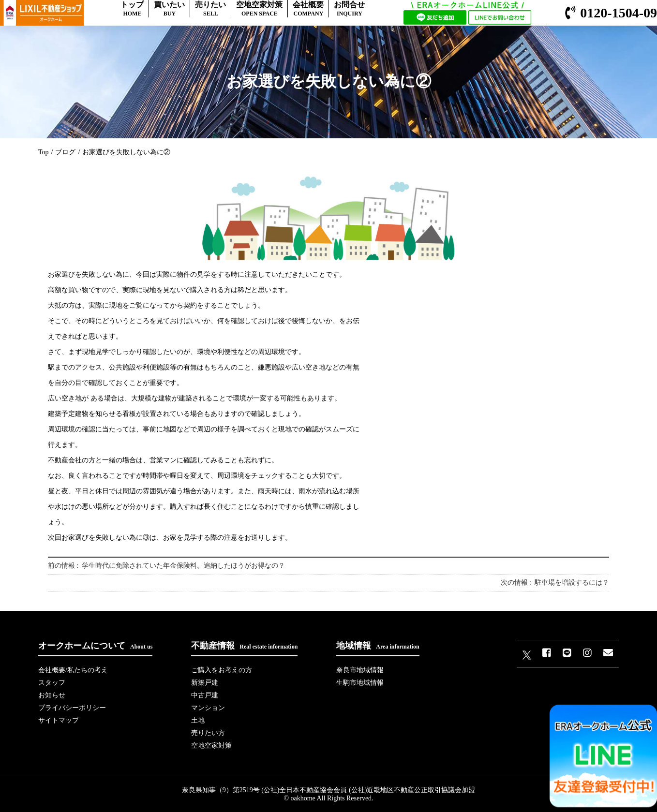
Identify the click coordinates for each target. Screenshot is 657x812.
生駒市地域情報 (360, 683)
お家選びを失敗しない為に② (126, 152)
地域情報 (378, 646)
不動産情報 (244, 646)
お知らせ (52, 695)
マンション (208, 708)
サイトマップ (59, 720)
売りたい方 (208, 733)
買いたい (169, 9)
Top (44, 152)
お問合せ (349, 9)
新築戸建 (205, 683)
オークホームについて (95, 646)
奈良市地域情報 (360, 670)
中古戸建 (205, 695)
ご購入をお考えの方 (222, 670)
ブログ (65, 152)
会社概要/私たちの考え (73, 670)
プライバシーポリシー (72, 708)
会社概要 (308, 9)
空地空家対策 (259, 9)
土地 (198, 720)
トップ (132, 9)
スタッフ (52, 683)
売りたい (210, 9)
